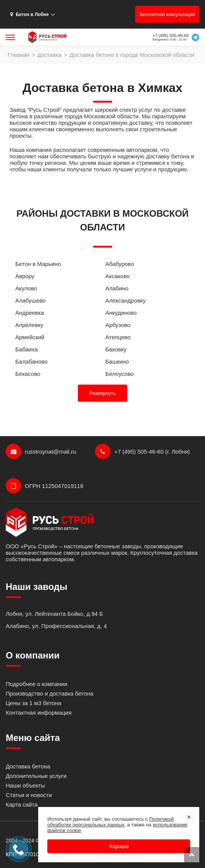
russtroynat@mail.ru (41, 451)
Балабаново (31, 362)
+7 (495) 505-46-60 (171, 35)
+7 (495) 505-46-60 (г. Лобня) (142, 451)
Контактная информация (39, 713)
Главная (19, 55)
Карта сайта (22, 804)
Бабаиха (27, 349)
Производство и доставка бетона (49, 693)
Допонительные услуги (36, 776)
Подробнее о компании (36, 684)
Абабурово (120, 264)
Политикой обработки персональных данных (111, 822)
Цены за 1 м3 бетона (33, 703)
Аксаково (118, 276)
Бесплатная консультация (167, 14)
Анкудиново (121, 313)
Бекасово (28, 374)
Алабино (117, 288)
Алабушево (30, 300)
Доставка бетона (28, 766)
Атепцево (118, 337)
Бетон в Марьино (38, 264)
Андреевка (30, 313)
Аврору (25, 276)
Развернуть (102, 393)
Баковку (116, 349)
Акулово (26, 288)
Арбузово (118, 325)
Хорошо (119, 846)
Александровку (126, 300)
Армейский (30, 337)
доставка (49, 55)
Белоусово (119, 374)
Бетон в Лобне (30, 14)
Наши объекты (25, 785)
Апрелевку (29, 325)
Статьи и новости (29, 795)
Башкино (117, 362)
